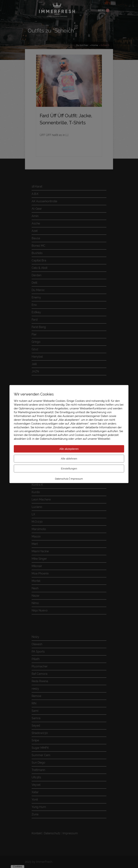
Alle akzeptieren (69, 449)
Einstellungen (69, 468)
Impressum (77, 479)
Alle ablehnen (69, 459)
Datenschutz (62, 479)
